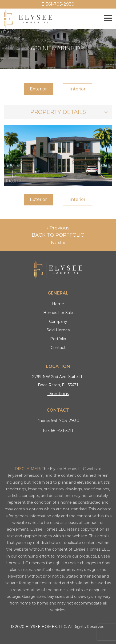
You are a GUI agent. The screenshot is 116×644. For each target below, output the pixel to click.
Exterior (38, 89)
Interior (78, 89)
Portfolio (58, 339)
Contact (58, 348)
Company (58, 321)
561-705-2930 (58, 4)
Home (58, 304)
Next (56, 243)
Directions (58, 394)
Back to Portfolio (58, 235)
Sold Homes (58, 330)
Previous (60, 228)
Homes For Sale (58, 313)
